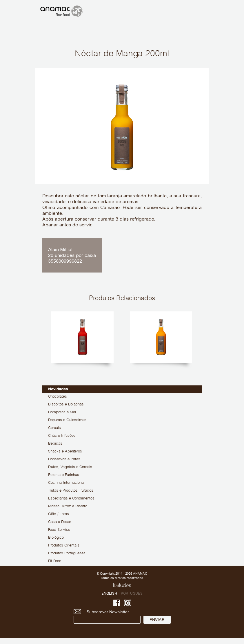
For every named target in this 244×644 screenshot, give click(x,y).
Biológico (56, 538)
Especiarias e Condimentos (71, 499)
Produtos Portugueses (67, 553)
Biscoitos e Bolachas (66, 405)
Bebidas (55, 444)
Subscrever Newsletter (107, 617)
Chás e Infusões (62, 436)
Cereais (54, 428)
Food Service (59, 530)
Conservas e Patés (64, 459)
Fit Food (55, 561)
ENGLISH (109, 593)
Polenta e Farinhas (64, 475)
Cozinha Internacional (66, 483)
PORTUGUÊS (132, 593)
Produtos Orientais (64, 546)
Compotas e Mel (62, 412)
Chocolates (58, 397)
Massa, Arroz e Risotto (68, 506)
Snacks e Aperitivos (65, 452)
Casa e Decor (60, 522)
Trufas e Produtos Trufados (71, 491)
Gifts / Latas (59, 514)
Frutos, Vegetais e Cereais (70, 467)
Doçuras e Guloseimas (67, 420)
